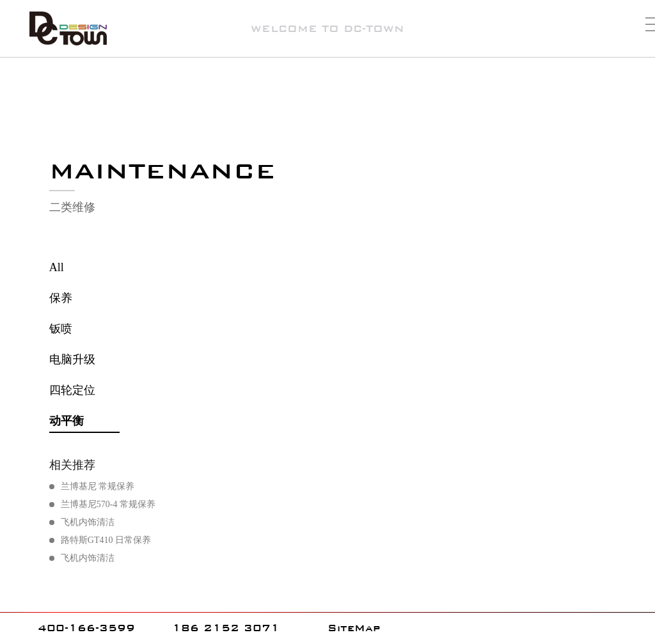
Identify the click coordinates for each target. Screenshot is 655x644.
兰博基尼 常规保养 (98, 486)
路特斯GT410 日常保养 (106, 540)
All (57, 267)
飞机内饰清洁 (88, 522)
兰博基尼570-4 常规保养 (108, 504)
